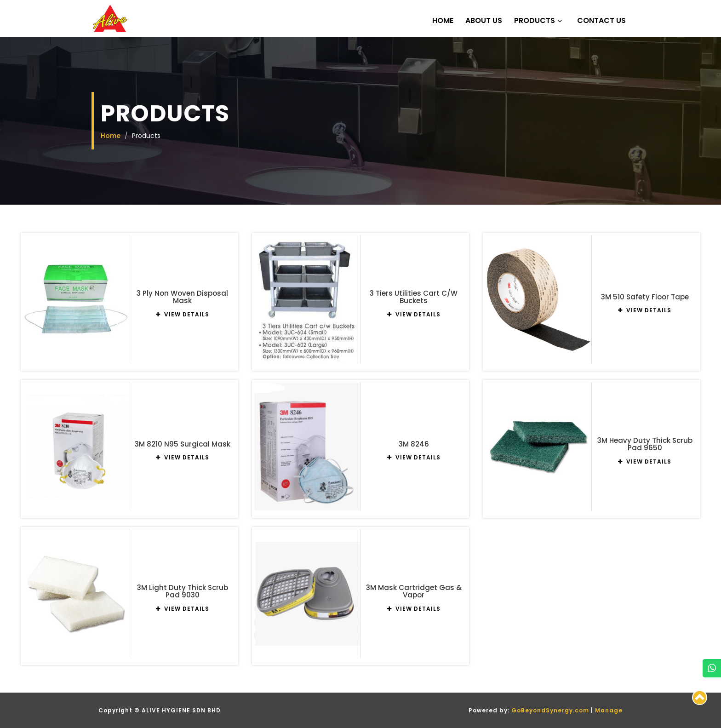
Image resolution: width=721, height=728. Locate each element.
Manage (609, 710)
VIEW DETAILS (183, 314)
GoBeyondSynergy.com (550, 710)
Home (443, 21)
